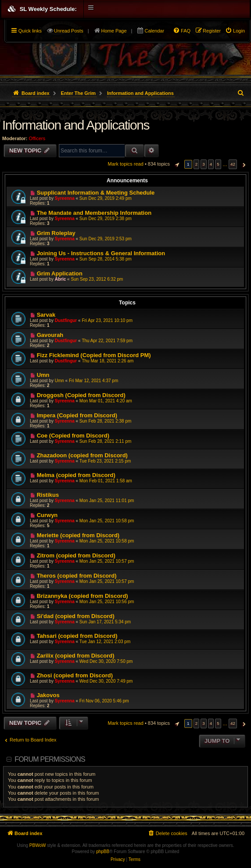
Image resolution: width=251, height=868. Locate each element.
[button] (176, 164)
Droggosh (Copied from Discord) (81, 395)
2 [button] (197, 164)
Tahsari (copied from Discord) (77, 636)
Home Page (114, 31)
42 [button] (233, 164)
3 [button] (204, 164)
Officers (37, 138)
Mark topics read (126, 164)
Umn (43, 375)
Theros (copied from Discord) (77, 576)
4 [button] (211, 164)
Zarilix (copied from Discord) (76, 656)
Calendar (154, 31)
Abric (61, 279)
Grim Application (60, 273)
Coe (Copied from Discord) (73, 436)
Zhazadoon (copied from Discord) (82, 455)
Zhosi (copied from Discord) (75, 675)
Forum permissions (50, 759)
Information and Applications (76, 125)
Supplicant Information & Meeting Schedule (96, 193)
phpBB (103, 852)
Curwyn (47, 515)
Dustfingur (66, 320)
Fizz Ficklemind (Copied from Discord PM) (94, 355)
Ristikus (48, 495)
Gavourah (50, 335)
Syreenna (65, 198)
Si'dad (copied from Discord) (76, 616)
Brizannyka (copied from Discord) (82, 596)
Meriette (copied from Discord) (78, 535)
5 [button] (218, 164)
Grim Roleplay (56, 233)
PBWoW (38, 845)
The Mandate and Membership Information (94, 213)
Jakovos (48, 695)
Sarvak (46, 315)
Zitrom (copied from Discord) (76, 555)
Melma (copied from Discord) (76, 475)
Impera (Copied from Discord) (77, 415)
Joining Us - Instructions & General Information (101, 253)
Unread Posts (69, 31)
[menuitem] (235, 31)
